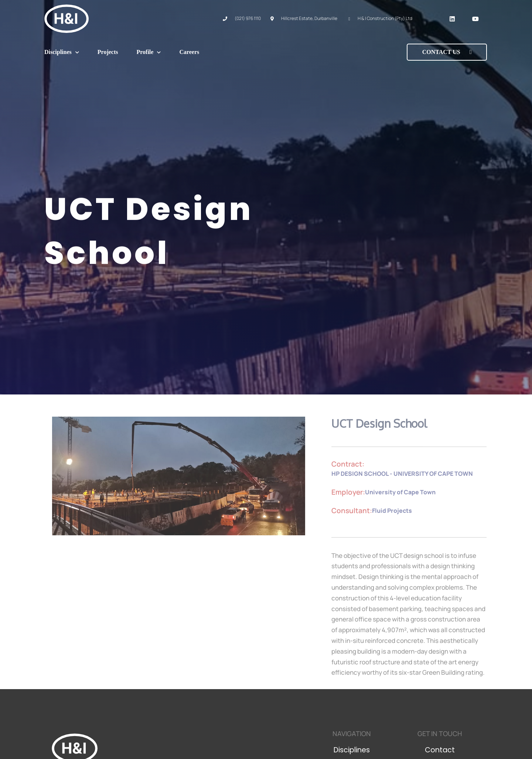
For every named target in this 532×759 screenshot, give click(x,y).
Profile (149, 52)
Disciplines (62, 52)
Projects (108, 52)
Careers (189, 52)
